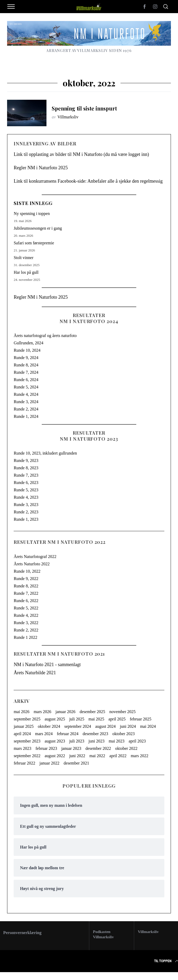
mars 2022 (140, 756)
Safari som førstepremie (34, 243)
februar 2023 (46, 748)
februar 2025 (140, 719)
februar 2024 (68, 734)
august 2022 (55, 756)
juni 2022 (77, 756)
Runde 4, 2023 (26, 497)
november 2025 (123, 712)
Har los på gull (26, 272)
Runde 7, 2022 (26, 593)
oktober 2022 (126, 748)
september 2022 (27, 756)
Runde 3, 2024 (26, 402)
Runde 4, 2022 (26, 615)
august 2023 (55, 741)
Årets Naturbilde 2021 (35, 673)
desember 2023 (95, 734)
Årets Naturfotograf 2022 (35, 557)
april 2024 (22, 734)
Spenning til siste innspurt (84, 108)
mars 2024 (44, 734)
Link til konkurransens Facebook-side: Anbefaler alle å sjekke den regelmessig (88, 181)
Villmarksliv (68, 117)
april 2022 (118, 756)
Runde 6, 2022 (26, 601)
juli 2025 (77, 719)
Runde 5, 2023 (26, 490)
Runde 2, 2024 (26, 409)
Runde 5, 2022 (26, 608)
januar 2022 (49, 763)
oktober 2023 (124, 734)
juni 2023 (96, 741)
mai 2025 (96, 719)
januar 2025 (24, 726)
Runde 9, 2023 (26, 460)
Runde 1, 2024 (26, 416)
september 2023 (27, 741)
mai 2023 (117, 741)
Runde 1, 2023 (26, 519)
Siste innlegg (33, 203)
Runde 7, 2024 (26, 372)
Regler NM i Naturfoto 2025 (41, 168)
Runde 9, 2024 (26, 358)
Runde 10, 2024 (27, 350)
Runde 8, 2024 (26, 365)
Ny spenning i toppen (32, 214)
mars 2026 (42, 712)
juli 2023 (77, 741)
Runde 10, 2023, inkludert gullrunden (45, 453)
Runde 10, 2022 (27, 571)
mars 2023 (22, 748)
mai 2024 (148, 726)
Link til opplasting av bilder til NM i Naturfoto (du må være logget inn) (81, 154)
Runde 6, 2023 (26, 483)
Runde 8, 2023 (26, 468)
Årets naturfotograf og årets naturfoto (45, 336)
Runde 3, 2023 (26, 505)
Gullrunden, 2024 (28, 343)
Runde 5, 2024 (26, 387)
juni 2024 (128, 726)
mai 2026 (22, 712)
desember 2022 (98, 748)
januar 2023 (71, 748)
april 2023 (137, 741)
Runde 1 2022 (25, 637)
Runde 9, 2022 (26, 579)
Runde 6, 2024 (26, 380)
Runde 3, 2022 (26, 623)
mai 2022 (97, 756)
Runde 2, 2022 (26, 630)
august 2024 (106, 726)
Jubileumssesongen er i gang (38, 228)
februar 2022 (24, 763)
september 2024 (78, 726)
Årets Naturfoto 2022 (32, 564)
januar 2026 (65, 712)
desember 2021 (76, 763)
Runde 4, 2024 (26, 394)
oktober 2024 (49, 726)
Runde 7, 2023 (26, 475)
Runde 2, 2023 (26, 512)
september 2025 (27, 719)
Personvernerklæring (22, 933)
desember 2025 (92, 712)
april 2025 (117, 719)
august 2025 (55, 719)
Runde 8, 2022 (26, 586)
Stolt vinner (23, 258)
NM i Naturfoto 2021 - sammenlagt (47, 665)
